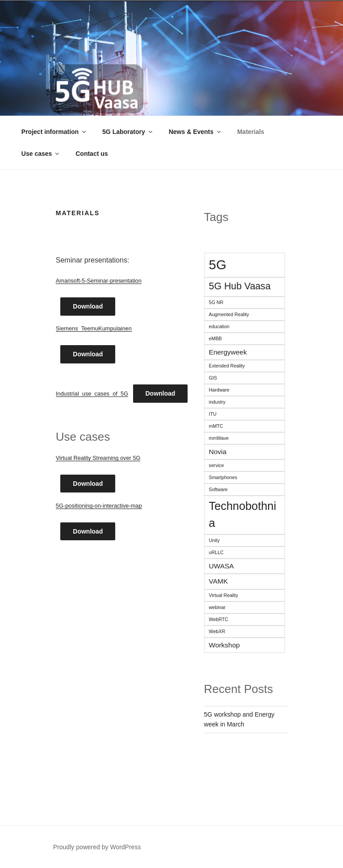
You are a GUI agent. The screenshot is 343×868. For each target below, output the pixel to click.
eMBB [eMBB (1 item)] (215, 338)
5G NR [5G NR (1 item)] (216, 302)
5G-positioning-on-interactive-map (99, 506)
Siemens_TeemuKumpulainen (94, 328)
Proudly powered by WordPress (97, 847)
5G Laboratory (128, 132)
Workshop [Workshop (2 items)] (224, 645)
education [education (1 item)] (219, 326)
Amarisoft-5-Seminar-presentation (99, 281)
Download (88, 306)
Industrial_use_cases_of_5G (92, 394)
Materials (251, 132)
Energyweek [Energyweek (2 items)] (228, 352)
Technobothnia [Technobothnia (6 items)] (243, 514)
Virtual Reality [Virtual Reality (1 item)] (224, 595)
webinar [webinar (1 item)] (217, 607)
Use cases (41, 154)
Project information (54, 132)
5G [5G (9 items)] (218, 265)
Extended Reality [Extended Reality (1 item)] (227, 366)
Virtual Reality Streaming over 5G (98, 458)
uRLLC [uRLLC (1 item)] (216, 552)
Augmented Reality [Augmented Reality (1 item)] (229, 314)
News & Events (195, 132)
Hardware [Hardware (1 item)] (219, 390)
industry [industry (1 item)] (217, 402)
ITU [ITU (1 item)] (213, 414)
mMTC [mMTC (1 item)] (216, 426)
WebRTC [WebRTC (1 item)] (219, 619)
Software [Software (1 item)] (218, 489)
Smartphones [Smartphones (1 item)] (223, 477)
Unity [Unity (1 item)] (214, 540)
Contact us (92, 154)
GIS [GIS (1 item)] (213, 378)
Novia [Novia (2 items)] (218, 452)
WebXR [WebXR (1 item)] (217, 631)
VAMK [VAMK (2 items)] (219, 581)
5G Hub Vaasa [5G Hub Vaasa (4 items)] (240, 286)
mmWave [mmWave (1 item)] (219, 438)
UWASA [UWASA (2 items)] (222, 566)
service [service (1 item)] (217, 465)
